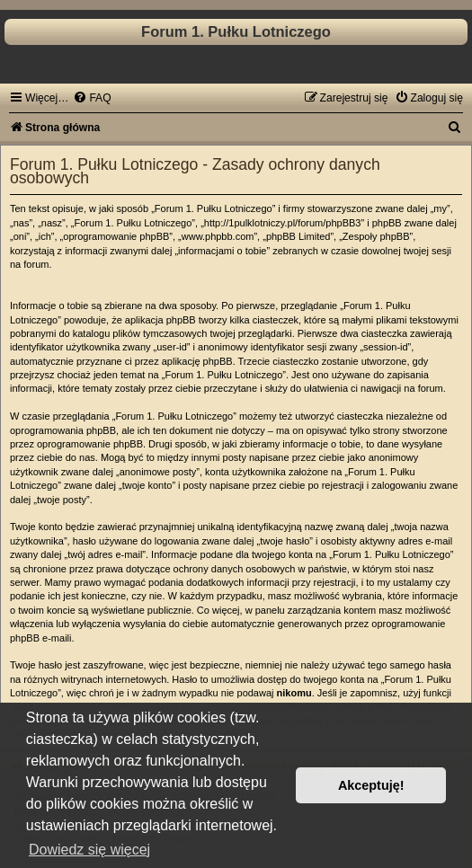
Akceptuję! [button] (371, 785)
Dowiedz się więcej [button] (89, 850)
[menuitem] (92, 98)
